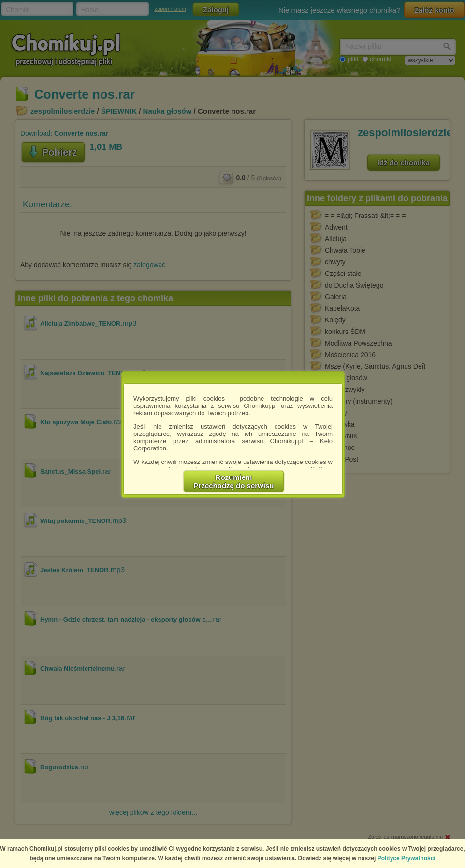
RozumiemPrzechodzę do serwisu (234, 481)
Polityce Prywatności (407, 858)
